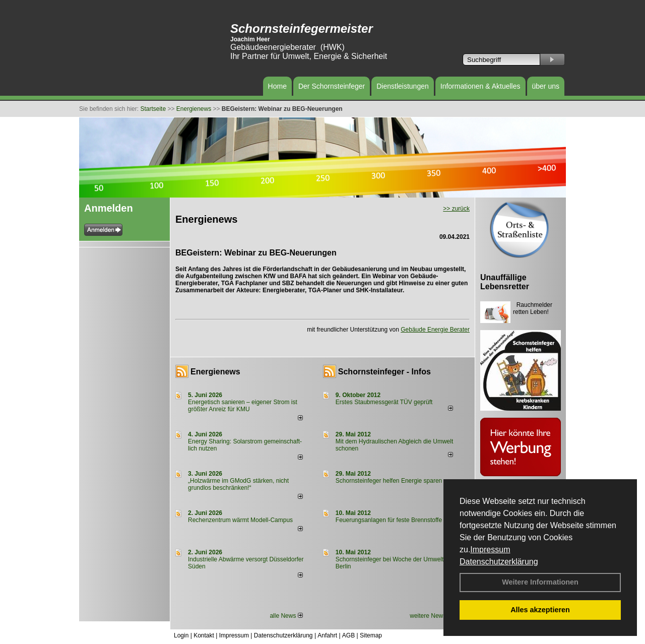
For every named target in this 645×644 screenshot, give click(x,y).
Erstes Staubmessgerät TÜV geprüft (384, 402)
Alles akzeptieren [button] (540, 610)
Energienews (215, 372)
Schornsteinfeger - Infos (384, 372)
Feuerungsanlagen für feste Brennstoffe (389, 520)
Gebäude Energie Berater (435, 330)
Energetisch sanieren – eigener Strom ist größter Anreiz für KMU (243, 406)
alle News (286, 616)
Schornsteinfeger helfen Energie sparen (389, 481)
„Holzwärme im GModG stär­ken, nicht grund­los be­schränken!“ (238, 484)
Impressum (490, 550)
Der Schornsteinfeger (332, 86)
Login (181, 635)
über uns (546, 86)
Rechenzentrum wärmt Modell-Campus (240, 520)
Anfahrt (327, 635)
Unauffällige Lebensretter (505, 282)
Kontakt (204, 635)
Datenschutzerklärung (499, 562)
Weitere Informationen (540, 582)
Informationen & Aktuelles (480, 86)
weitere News (431, 616)
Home (277, 86)
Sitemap (371, 635)
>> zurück (456, 209)
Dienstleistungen (403, 86)
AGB (348, 635)
